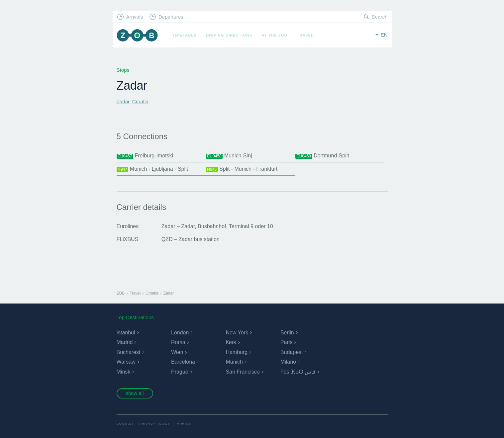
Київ (231, 342)
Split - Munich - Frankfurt (242, 169)
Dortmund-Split (322, 156)
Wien (177, 352)
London (180, 333)
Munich (234, 362)
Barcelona (183, 362)
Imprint (183, 424)
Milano (288, 362)
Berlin (287, 333)
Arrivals (134, 17)
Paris (286, 342)
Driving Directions (229, 35)
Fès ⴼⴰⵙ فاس (298, 372)
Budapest (292, 352)
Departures (171, 17)
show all (135, 393)
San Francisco (243, 372)
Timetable (185, 35)
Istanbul (126, 333)
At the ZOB (275, 35)
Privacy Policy (155, 424)
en (384, 35)
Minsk (124, 372)
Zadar (123, 101)
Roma (178, 342)
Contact (125, 424)
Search (379, 17)
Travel (305, 35)
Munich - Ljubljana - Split (152, 169)
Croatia (140, 101)
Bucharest (129, 352)
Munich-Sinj (229, 156)
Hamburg (237, 352)
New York (237, 333)
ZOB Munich (137, 35)
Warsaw (126, 362)
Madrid (125, 342)
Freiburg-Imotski (145, 156)
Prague (180, 372)
